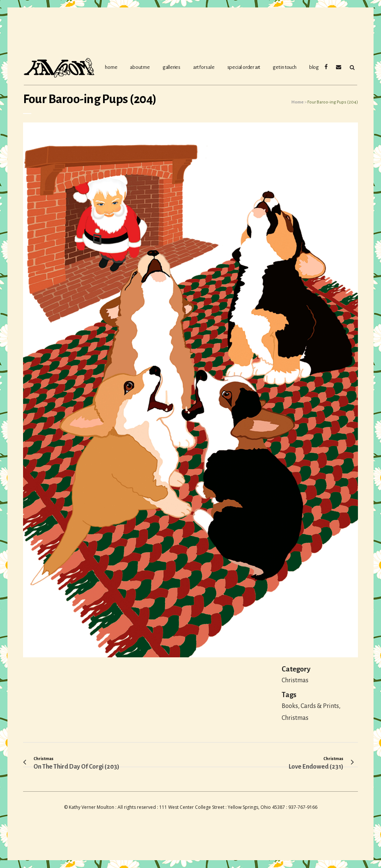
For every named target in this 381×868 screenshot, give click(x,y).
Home (297, 102)
